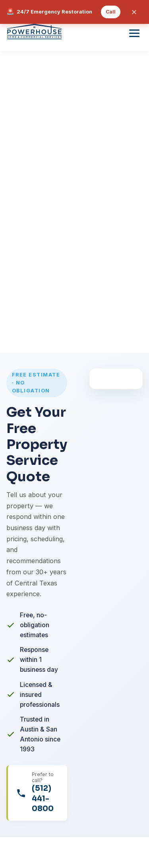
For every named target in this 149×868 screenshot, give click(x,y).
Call (111, 12)
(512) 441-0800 (43, 798)
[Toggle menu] (134, 33)
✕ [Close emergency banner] (134, 12)
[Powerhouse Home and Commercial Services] (34, 33)
